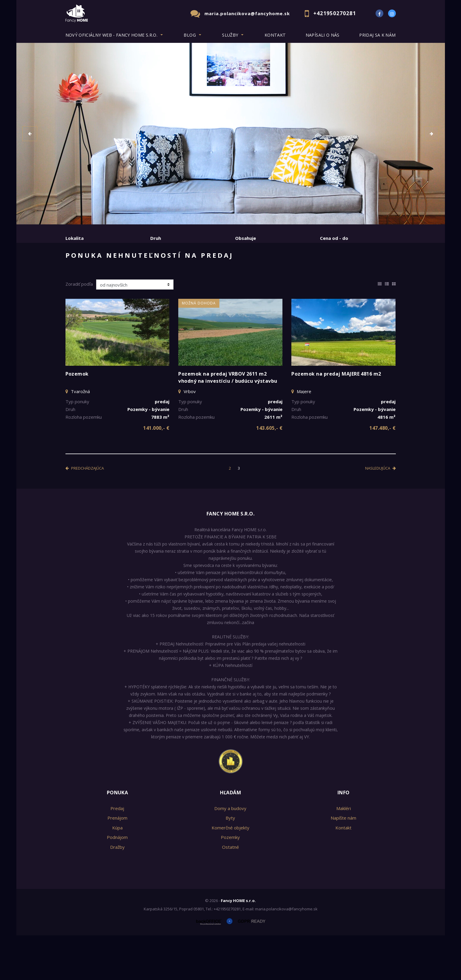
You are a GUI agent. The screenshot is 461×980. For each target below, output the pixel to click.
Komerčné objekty (230, 872)
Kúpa (154, 269)
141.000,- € (156, 473)
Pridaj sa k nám (377, 35)
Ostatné (230, 892)
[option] (231, 134)
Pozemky (230, 882)
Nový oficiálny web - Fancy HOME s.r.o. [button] (112, 35)
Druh (156, 238)
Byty (230, 862)
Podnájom (189, 269)
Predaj (84, 269)
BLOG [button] (190, 35)
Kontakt (275, 35)
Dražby (117, 892)
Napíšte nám (343, 862)
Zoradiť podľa (79, 329)
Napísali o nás (323, 35)
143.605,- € (269, 473)
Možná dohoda (199, 348)
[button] (30, 134)
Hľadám (231, 837)
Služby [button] (230, 35)
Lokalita (75, 238)
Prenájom (120, 269)
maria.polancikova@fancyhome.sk (247, 13)
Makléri (344, 853)
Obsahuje (246, 238)
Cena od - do (334, 238)
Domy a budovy (230, 853)
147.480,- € (382, 473)
